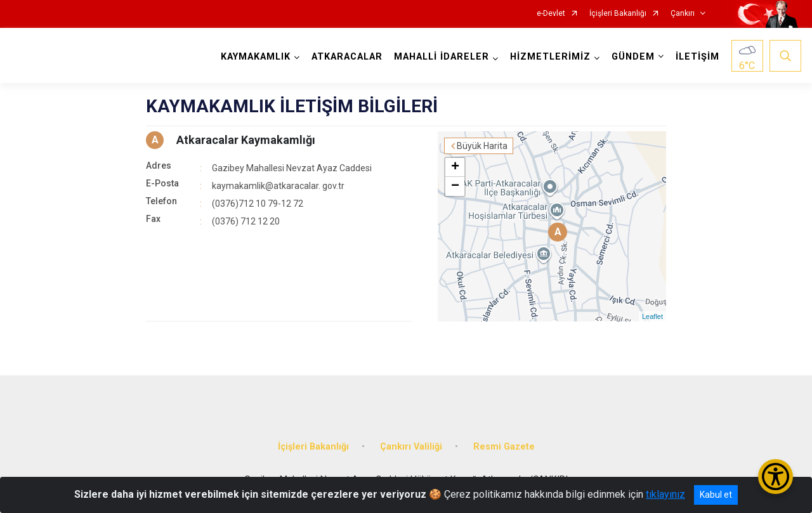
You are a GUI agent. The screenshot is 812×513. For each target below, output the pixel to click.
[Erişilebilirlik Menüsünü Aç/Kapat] (776, 477)
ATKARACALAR (347, 57)
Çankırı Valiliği (411, 447)
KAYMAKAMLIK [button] (256, 57)
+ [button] (455, 167)
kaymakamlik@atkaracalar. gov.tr (278, 186)
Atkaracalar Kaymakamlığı (246, 140)
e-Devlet (551, 14)
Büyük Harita (482, 146)
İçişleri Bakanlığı (618, 14)
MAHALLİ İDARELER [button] (442, 57)
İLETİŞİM (697, 57)
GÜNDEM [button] (633, 57)
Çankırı (683, 14)
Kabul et (716, 495)
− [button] (455, 186)
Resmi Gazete (504, 447)
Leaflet (652, 316)
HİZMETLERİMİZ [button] (550, 57)
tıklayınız (665, 494)
